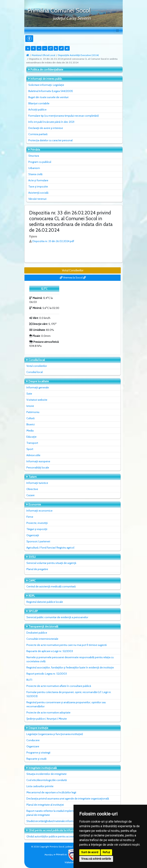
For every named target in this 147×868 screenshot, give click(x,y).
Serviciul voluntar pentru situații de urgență (51, 563)
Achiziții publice (37, 110)
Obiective (32, 489)
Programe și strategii (38, 753)
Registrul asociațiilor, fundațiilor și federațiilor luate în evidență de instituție (70, 667)
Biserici (31, 424)
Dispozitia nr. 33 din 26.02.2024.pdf (53, 241)
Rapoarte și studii (36, 759)
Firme (30, 517)
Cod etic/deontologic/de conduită (47, 780)
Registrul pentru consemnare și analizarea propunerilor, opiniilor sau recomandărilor (66, 704)
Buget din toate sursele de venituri (48, 97)
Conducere (33, 740)
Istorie (30, 406)
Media (30, 431)
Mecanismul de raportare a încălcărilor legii (51, 792)
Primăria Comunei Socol (59, 10)
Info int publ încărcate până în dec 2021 (51, 122)
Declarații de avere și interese (46, 128)
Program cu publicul (40, 162)
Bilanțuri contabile (39, 103)
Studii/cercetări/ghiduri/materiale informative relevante (59, 821)
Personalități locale (38, 467)
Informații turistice (37, 483)
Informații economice (39, 511)
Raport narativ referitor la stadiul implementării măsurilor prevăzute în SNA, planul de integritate (70, 813)
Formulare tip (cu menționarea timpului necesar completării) (64, 116)
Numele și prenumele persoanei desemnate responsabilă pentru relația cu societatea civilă (70, 659)
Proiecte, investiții (37, 523)
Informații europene (38, 461)
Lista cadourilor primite (40, 786)
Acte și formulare (38, 180)
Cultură (30, 418)
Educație (31, 437)
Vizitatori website (37, 400)
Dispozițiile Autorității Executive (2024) (78, 55)
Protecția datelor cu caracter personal (50, 140)
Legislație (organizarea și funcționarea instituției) (55, 734)
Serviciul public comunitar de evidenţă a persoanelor (57, 617)
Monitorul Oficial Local (43, 55)
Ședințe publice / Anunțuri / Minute (47, 719)
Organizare (33, 746)
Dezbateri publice (37, 633)
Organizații (33, 535)
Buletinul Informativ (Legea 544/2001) (51, 91)
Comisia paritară (38, 134)
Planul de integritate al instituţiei (45, 805)
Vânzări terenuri (37, 199)
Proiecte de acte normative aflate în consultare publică (59, 686)
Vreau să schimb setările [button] (96, 859)
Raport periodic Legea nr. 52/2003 (47, 674)
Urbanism (34, 168)
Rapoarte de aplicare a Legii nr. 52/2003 (50, 651)
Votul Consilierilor (73, 270)
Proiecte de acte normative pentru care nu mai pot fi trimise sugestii (67, 645)
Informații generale (38, 387)
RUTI (29, 680)
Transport (32, 443)
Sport (30, 449)
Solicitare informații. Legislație (46, 85)
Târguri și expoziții (37, 529)
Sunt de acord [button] (90, 852)
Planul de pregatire (37, 569)
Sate (29, 394)
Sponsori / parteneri (38, 541)
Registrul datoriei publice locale (45, 602)
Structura (34, 156)
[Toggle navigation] (117, 31)
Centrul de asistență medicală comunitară (51, 586)
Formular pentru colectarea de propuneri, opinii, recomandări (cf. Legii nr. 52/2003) (69, 694)
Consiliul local (35, 372)
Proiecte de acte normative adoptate (48, 712)
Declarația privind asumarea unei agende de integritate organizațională (68, 799)
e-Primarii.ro (66, 855)
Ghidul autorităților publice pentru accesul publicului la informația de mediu (70, 836)
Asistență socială (38, 193)
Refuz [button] (106, 852)
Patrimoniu (33, 412)
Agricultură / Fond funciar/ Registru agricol (50, 548)
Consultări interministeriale (42, 639)
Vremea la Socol (73, 278)
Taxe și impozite (38, 186)
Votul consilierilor (37, 366)
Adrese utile (33, 455)
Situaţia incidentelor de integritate (46, 774)
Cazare (30, 495)
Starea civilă (35, 174)
